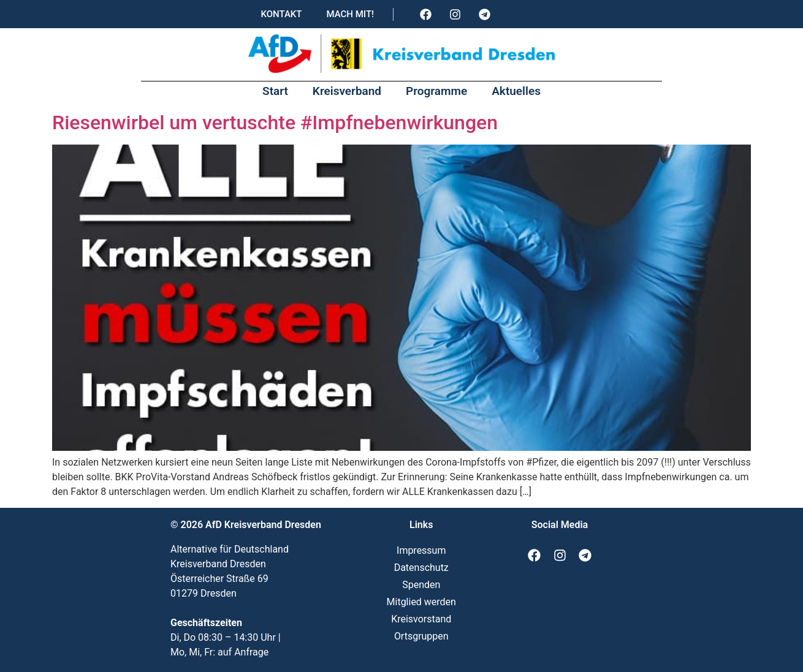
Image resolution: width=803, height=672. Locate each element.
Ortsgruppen (421, 636)
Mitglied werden (421, 602)
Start (275, 91)
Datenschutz (421, 568)
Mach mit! (350, 14)
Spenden (421, 585)
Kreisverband (347, 91)
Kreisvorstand (421, 619)
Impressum (421, 550)
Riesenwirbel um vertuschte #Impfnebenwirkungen (275, 123)
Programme (436, 91)
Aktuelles (516, 91)
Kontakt (281, 14)
